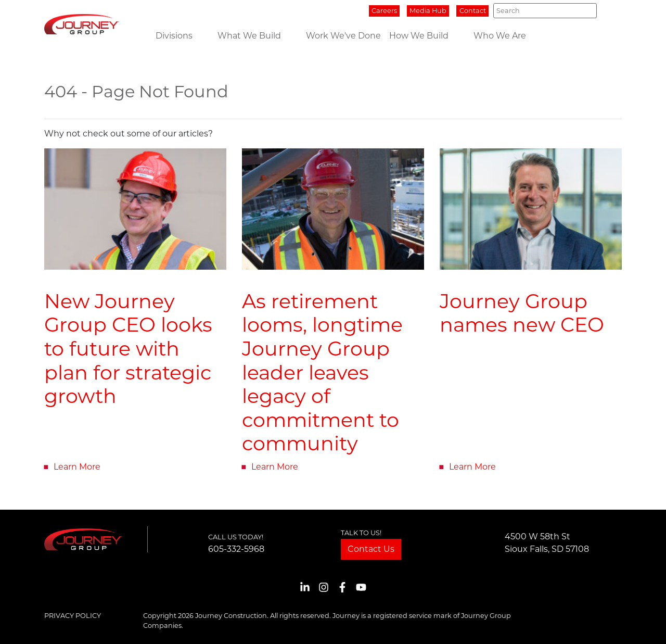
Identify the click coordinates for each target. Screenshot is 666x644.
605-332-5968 (236, 549)
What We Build (249, 36)
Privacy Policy (73, 616)
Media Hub (428, 11)
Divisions (174, 36)
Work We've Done (343, 36)
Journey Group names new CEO (522, 313)
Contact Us (371, 549)
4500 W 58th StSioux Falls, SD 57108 (547, 543)
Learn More (77, 467)
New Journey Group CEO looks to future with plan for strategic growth (128, 349)
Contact (473, 11)
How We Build (419, 36)
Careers (384, 11)
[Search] (545, 10)
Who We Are (500, 36)
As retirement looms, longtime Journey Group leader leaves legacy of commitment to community (322, 372)
